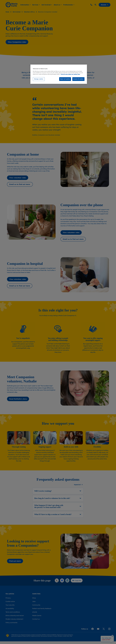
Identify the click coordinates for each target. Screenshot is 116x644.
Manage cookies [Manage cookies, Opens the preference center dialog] (39, 79)
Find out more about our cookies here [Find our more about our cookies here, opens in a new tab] (70, 74)
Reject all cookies (65, 79)
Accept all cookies (78, 79)
